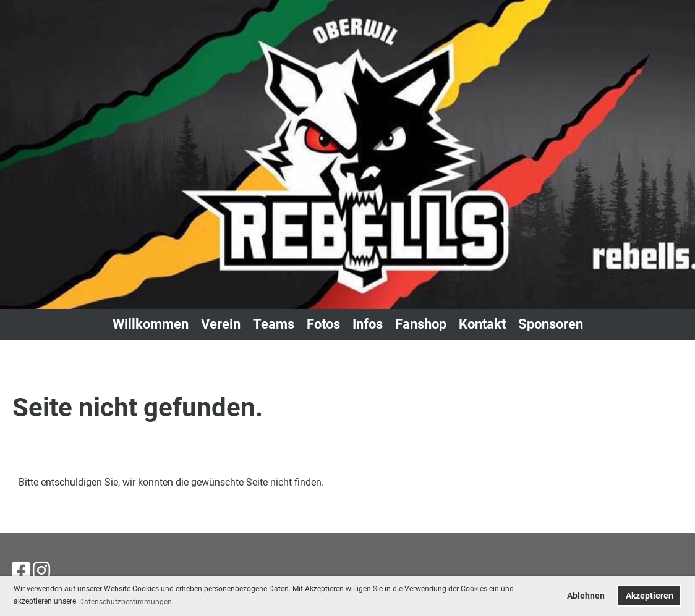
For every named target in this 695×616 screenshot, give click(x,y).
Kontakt (482, 324)
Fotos (323, 324)
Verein (221, 324)
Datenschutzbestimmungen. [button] (126, 602)
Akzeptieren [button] (650, 596)
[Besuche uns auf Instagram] (41, 571)
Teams (274, 324)
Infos (368, 324)
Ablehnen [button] (586, 596)
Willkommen (151, 324)
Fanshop (421, 324)
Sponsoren (551, 324)
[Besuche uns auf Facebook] (21, 571)
